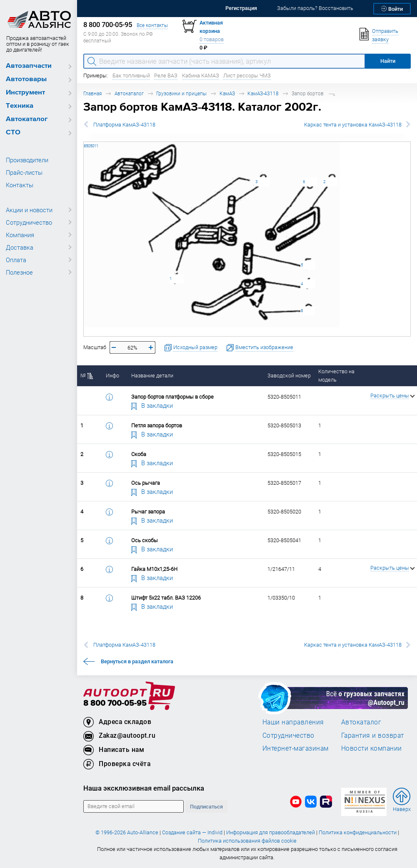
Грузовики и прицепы (181, 93)
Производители (27, 160)
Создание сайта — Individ (192, 832)
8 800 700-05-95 (115, 703)
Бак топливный (131, 76)
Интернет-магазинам (296, 748)
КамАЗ (227, 93)
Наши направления (293, 722)
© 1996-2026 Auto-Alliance (127, 832)
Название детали (152, 376)
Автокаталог (27, 119)
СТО (13, 133)
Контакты (20, 185)
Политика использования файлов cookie (247, 841)
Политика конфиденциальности (358, 832)
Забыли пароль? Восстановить (315, 8)
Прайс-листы (24, 172)
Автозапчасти (29, 66)
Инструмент (25, 93)
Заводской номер (289, 376)
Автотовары (26, 79)
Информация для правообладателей (271, 832)
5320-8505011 (84, 142)
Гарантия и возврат (373, 735)
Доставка (20, 247)
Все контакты (152, 25)
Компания (20, 235)
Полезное (19, 272)
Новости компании (372, 748)
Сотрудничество (29, 222)
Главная (92, 93)
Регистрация (241, 8)
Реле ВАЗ (166, 76)
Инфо (112, 376)
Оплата (16, 260)
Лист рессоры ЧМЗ (247, 76)
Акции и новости (29, 210)
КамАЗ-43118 (263, 93)
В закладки (152, 405)
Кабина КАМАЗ (201, 76)
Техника (20, 106)
